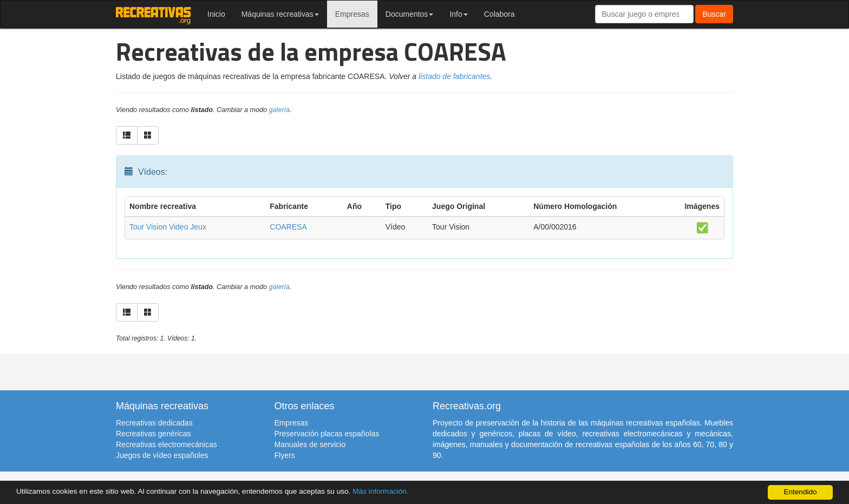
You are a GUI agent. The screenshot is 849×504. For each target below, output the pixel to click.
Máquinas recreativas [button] (280, 14)
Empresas (352, 14)
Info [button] (458, 14)
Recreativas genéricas (154, 434)
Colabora (499, 14)
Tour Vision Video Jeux (168, 227)
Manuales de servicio (310, 444)
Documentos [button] (410, 14)
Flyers (285, 455)
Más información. (381, 491)
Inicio (216, 14)
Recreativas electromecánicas (166, 444)
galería (280, 110)
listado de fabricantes (454, 76)
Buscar (714, 14)
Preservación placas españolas (327, 434)
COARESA (288, 227)
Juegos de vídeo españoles (162, 455)
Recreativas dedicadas (154, 423)
